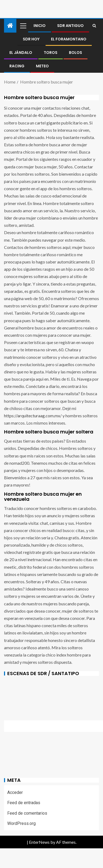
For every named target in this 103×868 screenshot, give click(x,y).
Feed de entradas (24, 803)
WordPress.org (21, 823)
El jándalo (21, 53)
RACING (17, 66)
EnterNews (39, 842)
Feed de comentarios (27, 813)
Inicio (40, 26)
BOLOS (76, 53)
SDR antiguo (70, 26)
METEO (42, 66)
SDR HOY (31, 39)
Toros (51, 53)
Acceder (15, 792)
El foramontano (69, 39)
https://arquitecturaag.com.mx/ (33, 416)
